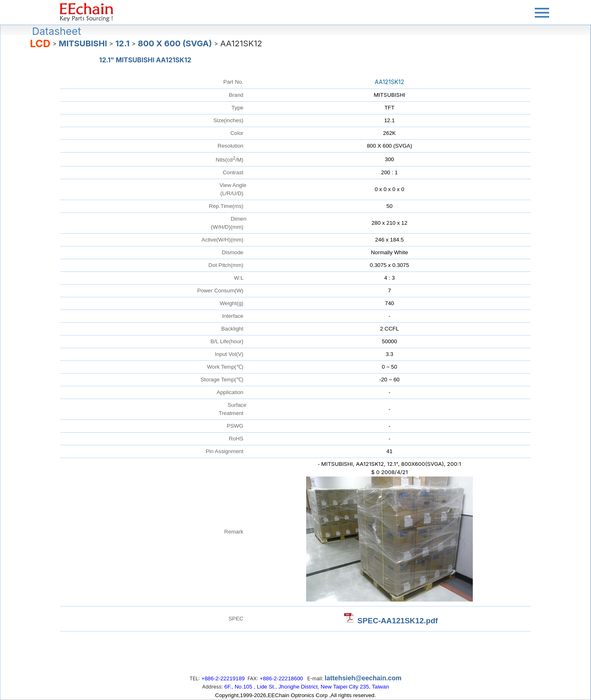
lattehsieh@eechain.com (363, 678)
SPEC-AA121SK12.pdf (398, 621)
